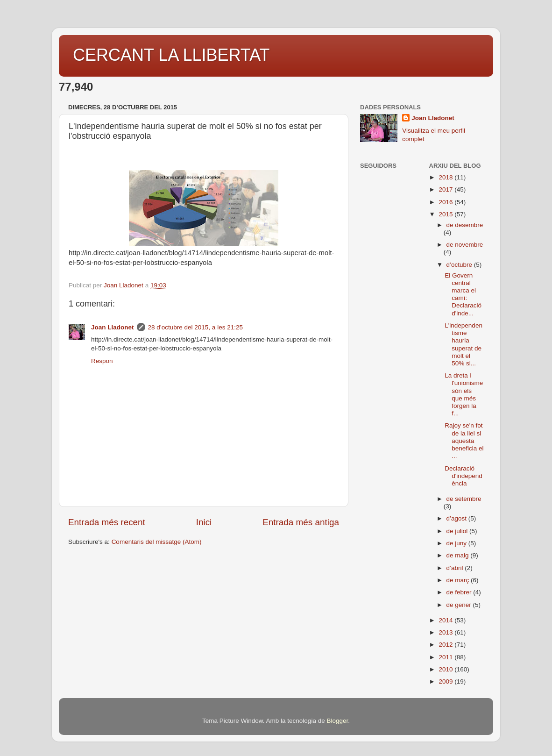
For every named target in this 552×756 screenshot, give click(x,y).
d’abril (456, 568)
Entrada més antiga (301, 522)
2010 (446, 669)
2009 (446, 681)
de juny (457, 543)
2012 (446, 645)
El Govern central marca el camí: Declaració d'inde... (463, 294)
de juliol (458, 531)
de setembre (464, 499)
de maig (459, 555)
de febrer (460, 592)
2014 (446, 620)
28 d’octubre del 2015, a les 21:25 (195, 327)
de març (459, 580)
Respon (102, 361)
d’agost (457, 518)
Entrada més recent (107, 522)
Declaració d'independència (464, 476)
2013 (446, 632)
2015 (446, 214)
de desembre (465, 225)
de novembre (465, 245)
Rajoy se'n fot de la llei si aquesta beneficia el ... (464, 441)
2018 (446, 177)
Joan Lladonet (113, 327)
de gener (460, 605)
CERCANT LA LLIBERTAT (171, 55)
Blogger (337, 721)
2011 (446, 657)
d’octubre (460, 265)
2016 (446, 202)
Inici (204, 522)
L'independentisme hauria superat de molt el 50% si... (464, 344)
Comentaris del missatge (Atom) (157, 542)
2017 (446, 189)
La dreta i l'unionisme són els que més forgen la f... (464, 394)
